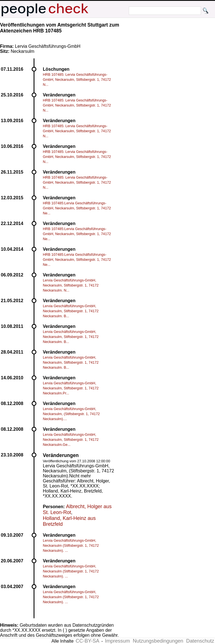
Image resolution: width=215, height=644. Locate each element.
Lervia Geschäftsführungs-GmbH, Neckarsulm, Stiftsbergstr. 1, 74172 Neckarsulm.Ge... (71, 440)
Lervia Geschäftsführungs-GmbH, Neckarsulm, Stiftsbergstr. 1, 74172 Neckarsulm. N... (71, 285)
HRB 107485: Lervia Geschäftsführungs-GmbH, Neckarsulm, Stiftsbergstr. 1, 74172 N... (77, 80)
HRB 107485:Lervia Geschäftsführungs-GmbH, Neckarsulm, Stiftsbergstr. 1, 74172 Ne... (77, 208)
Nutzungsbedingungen (158, 641)
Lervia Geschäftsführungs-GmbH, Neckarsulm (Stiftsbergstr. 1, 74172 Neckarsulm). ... (71, 545)
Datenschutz (200, 641)
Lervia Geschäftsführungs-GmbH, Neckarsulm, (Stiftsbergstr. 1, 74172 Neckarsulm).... (71, 414)
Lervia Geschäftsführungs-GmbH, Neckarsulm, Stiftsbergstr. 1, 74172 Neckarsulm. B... (71, 311)
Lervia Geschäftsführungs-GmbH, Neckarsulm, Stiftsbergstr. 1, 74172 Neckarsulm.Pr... (71, 388)
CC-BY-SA (87, 641)
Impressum (117, 641)
